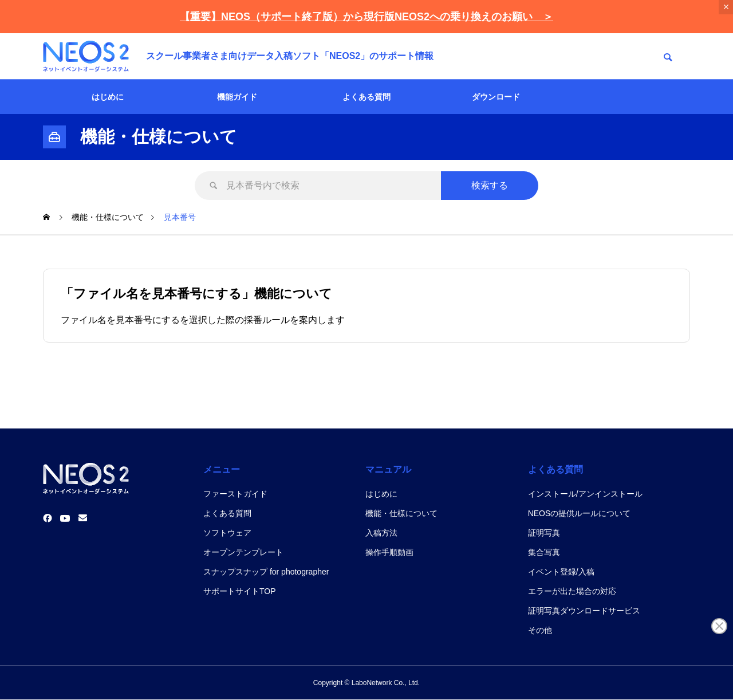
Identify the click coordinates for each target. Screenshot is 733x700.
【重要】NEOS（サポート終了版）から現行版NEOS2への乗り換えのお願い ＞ (366, 17)
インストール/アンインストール (585, 494)
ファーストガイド (235, 494)
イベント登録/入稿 (561, 572)
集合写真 (544, 552)
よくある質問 (366, 97)
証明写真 (544, 533)
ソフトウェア (227, 533)
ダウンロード (496, 97)
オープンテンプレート (243, 552)
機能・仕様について (401, 513)
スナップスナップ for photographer (266, 572)
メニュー (222, 469)
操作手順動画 (389, 552)
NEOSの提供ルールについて (580, 513)
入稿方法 (381, 533)
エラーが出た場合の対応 (572, 591)
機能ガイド (237, 97)
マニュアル (388, 469)
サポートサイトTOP (240, 591)
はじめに (108, 97)
